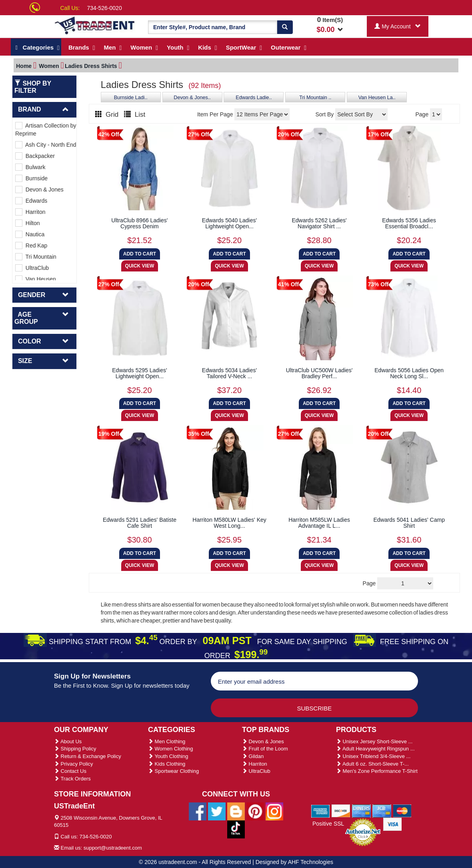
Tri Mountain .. (315, 98)
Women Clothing (170, 749)
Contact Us (70, 771)
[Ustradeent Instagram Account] (274, 811)
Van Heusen (36, 279)
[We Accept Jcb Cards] (382, 810)
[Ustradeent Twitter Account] (217, 811)
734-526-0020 (105, 8)
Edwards (31, 201)
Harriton (30, 212)
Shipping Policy (75, 749)
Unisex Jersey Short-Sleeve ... (374, 741)
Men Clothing (167, 741)
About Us (68, 741)
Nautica (30, 234)
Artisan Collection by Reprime (46, 129)
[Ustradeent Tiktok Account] (236, 829)
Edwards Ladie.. (254, 98)
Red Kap (31, 245)
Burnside (31, 178)
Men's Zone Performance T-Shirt (377, 771)
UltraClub (32, 268)
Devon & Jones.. (192, 98)
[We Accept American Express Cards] (321, 810)
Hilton (28, 223)
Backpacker (35, 156)
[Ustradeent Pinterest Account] (255, 811)
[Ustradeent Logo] (95, 25)
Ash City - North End (46, 145)
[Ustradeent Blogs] (236, 811)
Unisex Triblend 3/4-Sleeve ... (373, 756)
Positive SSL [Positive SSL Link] (328, 824)
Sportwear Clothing (173, 771)
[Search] (285, 27)
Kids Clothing (167, 764)
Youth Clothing (168, 756)
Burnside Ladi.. (131, 98)
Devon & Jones (39, 190)
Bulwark (30, 167)
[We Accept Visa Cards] (393, 824)
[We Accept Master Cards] (402, 810)
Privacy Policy (74, 764)
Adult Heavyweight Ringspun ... (375, 749)
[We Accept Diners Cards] (361, 810)
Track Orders (72, 779)
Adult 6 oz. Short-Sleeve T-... (372, 764)
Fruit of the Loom (265, 749)
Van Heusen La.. (377, 98)
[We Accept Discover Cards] (341, 810)
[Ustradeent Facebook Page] (198, 811)
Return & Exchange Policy (88, 756)
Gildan (253, 756)
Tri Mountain (36, 257)
